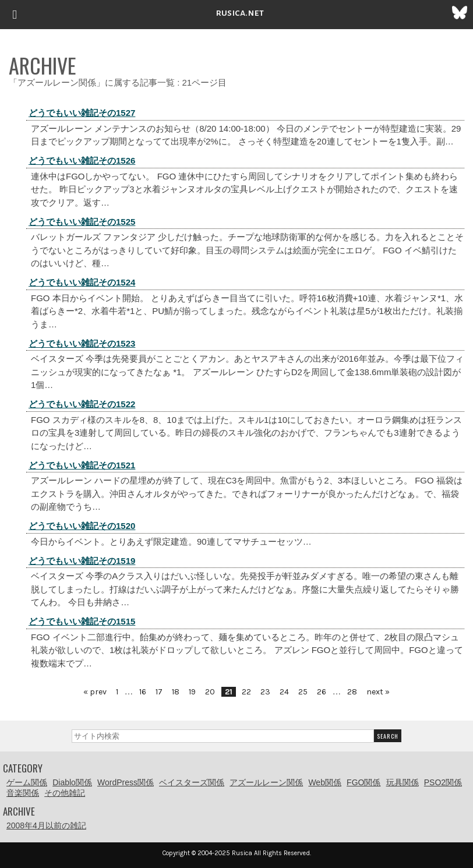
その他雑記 (65, 793)
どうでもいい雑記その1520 (82, 526)
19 (192, 692)
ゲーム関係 (27, 782)
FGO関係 (363, 782)
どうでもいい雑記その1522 (82, 404)
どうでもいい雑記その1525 (82, 222)
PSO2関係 (443, 782)
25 (303, 692)
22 (246, 692)
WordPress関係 (126, 782)
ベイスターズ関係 (192, 782)
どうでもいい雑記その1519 (82, 561)
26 (322, 692)
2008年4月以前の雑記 (46, 825)
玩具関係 (403, 782)
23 (265, 692)
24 (284, 692)
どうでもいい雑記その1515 (82, 621)
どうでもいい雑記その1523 (82, 343)
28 (352, 692)
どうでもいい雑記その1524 (82, 282)
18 (176, 692)
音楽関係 (23, 793)
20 (210, 692)
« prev (95, 692)
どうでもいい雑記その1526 (82, 160)
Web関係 (325, 782)
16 (143, 692)
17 (159, 692)
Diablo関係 (72, 782)
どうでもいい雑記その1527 (82, 113)
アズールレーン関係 (266, 782)
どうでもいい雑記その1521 (82, 465)
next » (378, 692)
